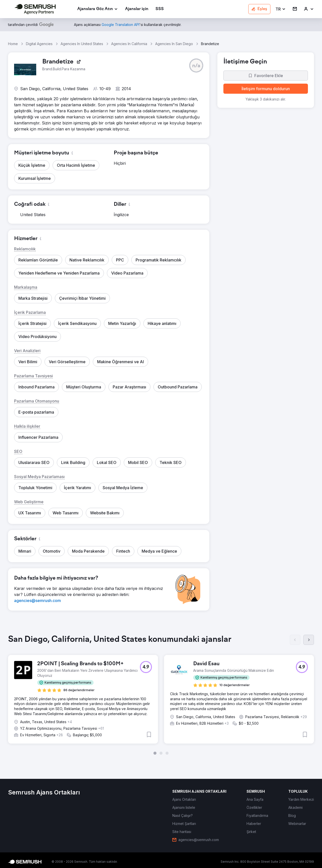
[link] (137, 9)
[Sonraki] (309, 640)
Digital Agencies (39, 44)
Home (13, 44)
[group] (161, 695)
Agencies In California (129, 44)
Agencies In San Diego (174, 44)
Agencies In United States (82, 44)
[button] (281, 9)
